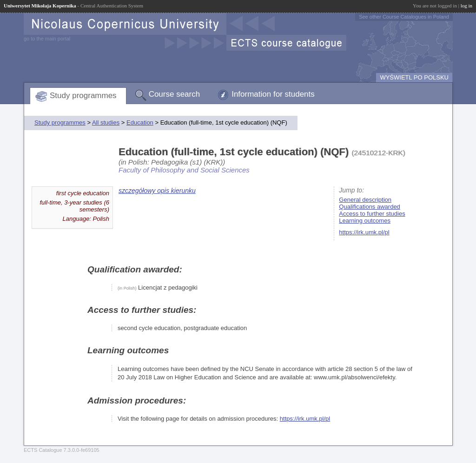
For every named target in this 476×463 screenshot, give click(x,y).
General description (365, 200)
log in (466, 6)
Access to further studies (372, 214)
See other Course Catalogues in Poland (404, 17)
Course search (175, 94)
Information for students (273, 94)
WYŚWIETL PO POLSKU (414, 77)
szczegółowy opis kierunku (157, 191)
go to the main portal (47, 39)
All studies (106, 122)
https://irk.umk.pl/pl (364, 232)
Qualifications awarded (370, 207)
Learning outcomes (365, 221)
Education (140, 122)
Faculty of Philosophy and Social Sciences (184, 170)
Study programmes (83, 96)
